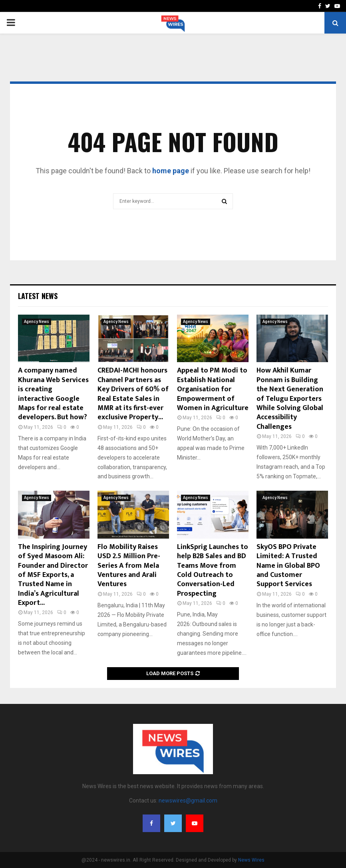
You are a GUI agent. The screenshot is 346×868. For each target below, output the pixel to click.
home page (171, 171)
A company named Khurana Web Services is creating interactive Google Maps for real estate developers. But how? (53, 394)
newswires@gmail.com (188, 801)
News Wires (251, 860)
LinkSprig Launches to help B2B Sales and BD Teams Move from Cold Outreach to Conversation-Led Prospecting (213, 570)
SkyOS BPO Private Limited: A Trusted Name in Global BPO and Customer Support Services (288, 566)
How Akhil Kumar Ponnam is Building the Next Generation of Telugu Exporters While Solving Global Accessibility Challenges (290, 398)
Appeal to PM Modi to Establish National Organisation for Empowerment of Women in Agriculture (213, 389)
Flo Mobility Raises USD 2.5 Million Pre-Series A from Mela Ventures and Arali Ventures (129, 566)
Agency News (37, 322)
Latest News (38, 296)
